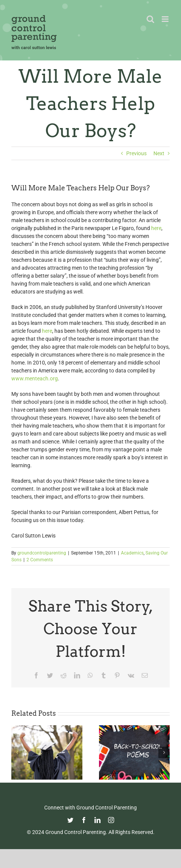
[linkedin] (97, 820)
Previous (136, 153)
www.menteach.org (35, 378)
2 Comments (40, 560)
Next (159, 153)
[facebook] (84, 820)
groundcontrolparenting (42, 553)
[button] (17, 752)
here (156, 228)
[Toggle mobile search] (150, 19)
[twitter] (70, 820)
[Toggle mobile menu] (166, 19)
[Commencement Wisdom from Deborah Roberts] (47, 728)
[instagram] (111, 820)
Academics (132, 553)
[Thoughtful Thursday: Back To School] (135, 728)
